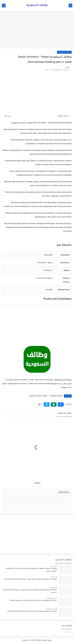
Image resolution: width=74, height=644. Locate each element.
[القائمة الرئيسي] (70, 6)
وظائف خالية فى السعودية (38, 396)
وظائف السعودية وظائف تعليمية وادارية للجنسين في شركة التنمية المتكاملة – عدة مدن (30, 591)
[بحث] (4, 6)
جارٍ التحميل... (67, 632)
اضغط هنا (9, 380)
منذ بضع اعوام (51, 598)
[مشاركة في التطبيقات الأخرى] (40, 404)
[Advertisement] (37, 30)
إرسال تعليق (64, 492)
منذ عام (53, 566)
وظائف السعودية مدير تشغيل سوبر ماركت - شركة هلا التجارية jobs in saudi (31, 579)
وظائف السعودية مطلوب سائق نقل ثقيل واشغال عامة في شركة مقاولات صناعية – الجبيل (31, 570)
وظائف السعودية (37, 5)
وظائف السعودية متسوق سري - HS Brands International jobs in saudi (32, 611)
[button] (61, 404)
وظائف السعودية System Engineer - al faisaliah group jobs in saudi (33, 601)
